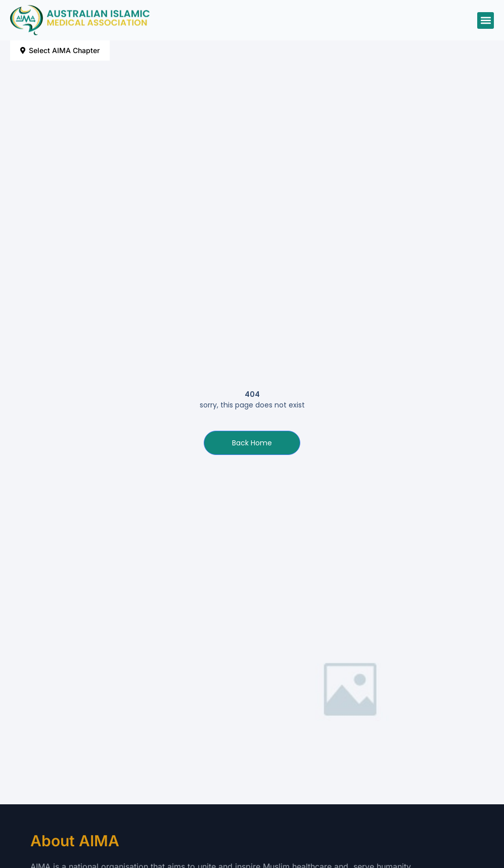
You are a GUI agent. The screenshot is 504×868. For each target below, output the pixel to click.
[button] (486, 20)
